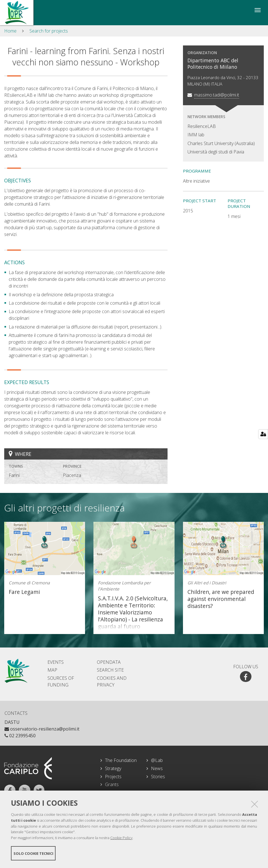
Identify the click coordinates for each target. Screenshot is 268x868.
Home (10, 31)
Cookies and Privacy (112, 681)
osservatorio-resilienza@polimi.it (42, 729)
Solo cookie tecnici (33, 853)
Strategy (113, 768)
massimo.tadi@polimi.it (217, 95)
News (157, 768)
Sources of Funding (61, 681)
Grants (112, 784)
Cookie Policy (121, 838)
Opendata (109, 662)
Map (52, 670)
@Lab (157, 760)
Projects (113, 777)
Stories (158, 777)
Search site (110, 670)
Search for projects (49, 31)
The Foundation (121, 760)
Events (56, 662)
